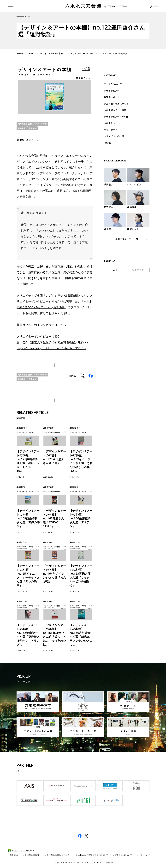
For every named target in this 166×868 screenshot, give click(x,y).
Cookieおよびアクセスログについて (98, 855)
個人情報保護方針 (34, 855)
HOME (20, 53)
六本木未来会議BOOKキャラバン (33, 124)
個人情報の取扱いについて (62, 855)
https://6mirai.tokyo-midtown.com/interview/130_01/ (54, 348)
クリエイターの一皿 (115, 136)
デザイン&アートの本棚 (52, 53)
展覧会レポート (113, 97)
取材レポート (111, 130)
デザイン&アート (113, 91)
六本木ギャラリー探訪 (116, 110)
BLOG (32, 53)
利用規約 (15, 855)
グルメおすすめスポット (117, 104)
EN (156, 7)
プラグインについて (132, 855)
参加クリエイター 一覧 (127, 239)
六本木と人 (110, 123)
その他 (108, 143)
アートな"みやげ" (114, 84)
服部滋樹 (22, 128)
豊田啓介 (33, 128)
